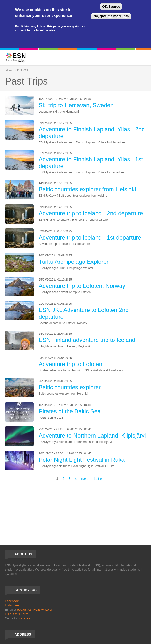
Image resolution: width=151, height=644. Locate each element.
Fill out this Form (16, 614)
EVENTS (22, 71)
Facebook (12, 601)
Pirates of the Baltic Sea (70, 411)
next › (85, 479)
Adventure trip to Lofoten (71, 364)
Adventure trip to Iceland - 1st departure (90, 237)
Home (9, 71)
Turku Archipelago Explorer (74, 262)
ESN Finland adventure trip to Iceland (87, 340)
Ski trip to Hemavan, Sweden (76, 105)
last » (98, 479)
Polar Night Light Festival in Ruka (82, 460)
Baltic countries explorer (70, 387)
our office (24, 618)
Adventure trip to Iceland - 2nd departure (91, 213)
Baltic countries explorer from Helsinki (87, 189)
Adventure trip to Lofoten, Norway (82, 286)
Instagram (12, 605)
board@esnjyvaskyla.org (34, 610)
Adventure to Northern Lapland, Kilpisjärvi (92, 435)
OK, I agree (111, 7)
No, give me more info (111, 16)
